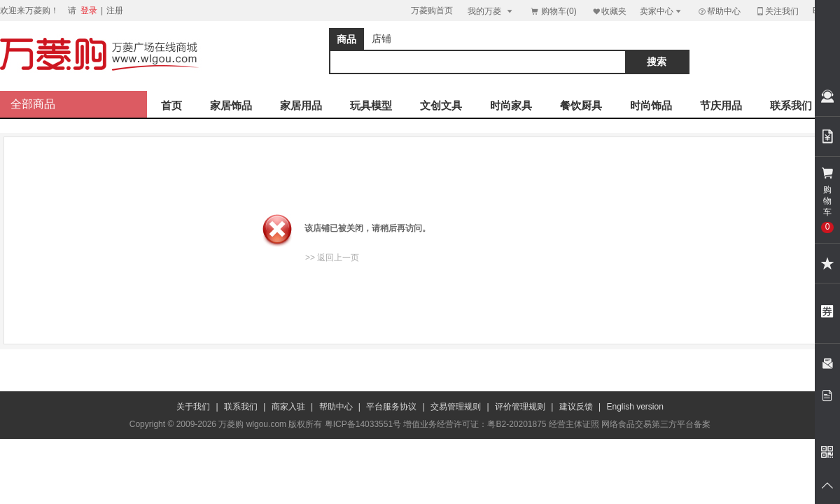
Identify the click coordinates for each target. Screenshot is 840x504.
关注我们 (777, 11)
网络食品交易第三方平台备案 (656, 424)
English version (635, 407)
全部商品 (33, 104)
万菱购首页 (432, 10)
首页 (171, 105)
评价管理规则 (520, 407)
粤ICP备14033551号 (363, 424)
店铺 (381, 38)
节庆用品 (721, 105)
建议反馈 (576, 407)
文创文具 (441, 105)
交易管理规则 (456, 407)
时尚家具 (511, 105)
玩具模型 (371, 105)
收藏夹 (609, 11)
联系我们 (791, 105)
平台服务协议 (391, 407)
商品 (346, 39)
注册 (115, 10)
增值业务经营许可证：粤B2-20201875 (475, 424)
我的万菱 (491, 11)
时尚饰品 (651, 105)
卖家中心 (661, 11)
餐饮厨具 (581, 105)
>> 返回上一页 (332, 258)
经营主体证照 (574, 424)
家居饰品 (231, 105)
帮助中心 (719, 11)
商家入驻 (288, 407)
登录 (89, 10)
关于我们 (193, 407)
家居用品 (301, 105)
